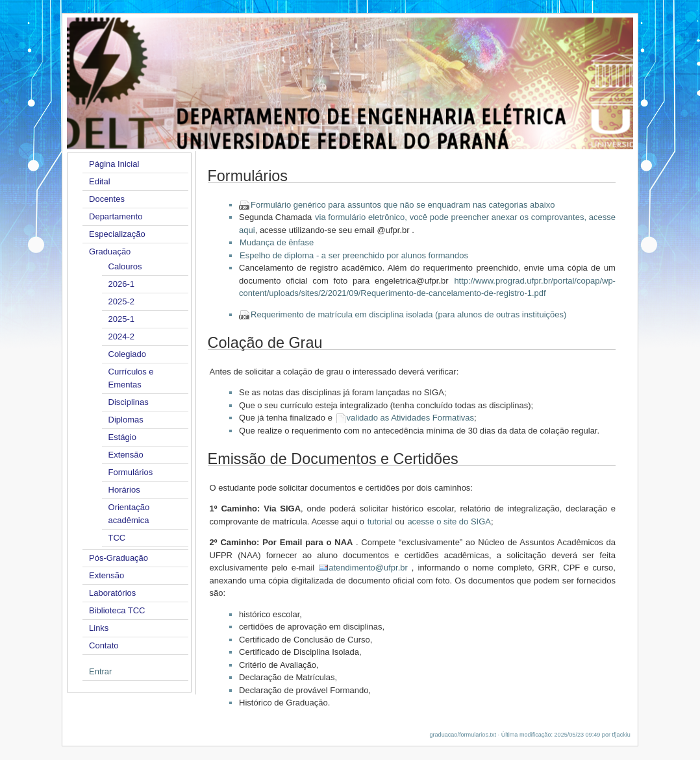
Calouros (125, 266)
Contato (104, 645)
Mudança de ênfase (277, 242)
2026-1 (121, 284)
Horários (124, 490)
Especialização (117, 234)
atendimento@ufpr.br (368, 568)
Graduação (110, 251)
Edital (100, 181)
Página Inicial (114, 164)
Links (99, 628)
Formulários (131, 472)
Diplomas (126, 420)
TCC (117, 538)
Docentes (107, 199)
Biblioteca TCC (117, 610)
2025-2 (121, 301)
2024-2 (121, 337)
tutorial (380, 521)
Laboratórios (112, 593)
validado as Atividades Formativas (411, 418)
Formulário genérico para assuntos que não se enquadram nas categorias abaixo (403, 205)
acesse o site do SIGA (449, 521)
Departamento (116, 216)
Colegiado (128, 354)
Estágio (122, 437)
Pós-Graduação (119, 558)
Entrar (100, 671)
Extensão (126, 455)
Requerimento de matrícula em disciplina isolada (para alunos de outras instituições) (408, 314)
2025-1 (121, 319)
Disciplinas (129, 402)
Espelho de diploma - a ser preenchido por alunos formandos (354, 255)
